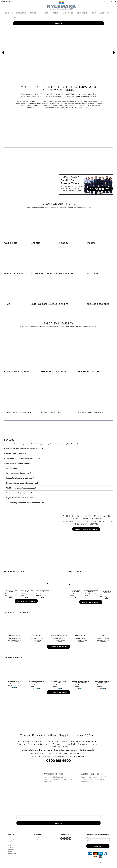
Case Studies (11, 848)
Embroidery (9, 594)
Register (110, 2)
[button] (13, 2)
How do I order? (12, 468)
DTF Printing (9, 596)
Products (10, 844)
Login (103, 2)
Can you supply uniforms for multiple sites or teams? (25, 503)
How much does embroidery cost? (18, 473)
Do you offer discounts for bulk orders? (20, 478)
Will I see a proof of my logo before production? (23, 458)
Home (9, 838)
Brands (9, 842)
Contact (10, 852)
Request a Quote (12, 854)
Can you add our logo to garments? (19, 493)
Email (88, 838)
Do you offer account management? (19, 463)
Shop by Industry (12, 840)
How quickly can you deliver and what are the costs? (25, 448)
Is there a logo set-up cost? (16, 453)
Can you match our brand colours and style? (22, 483)
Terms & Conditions (39, 840)
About (9, 846)
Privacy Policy (37, 838)
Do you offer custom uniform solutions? (20, 498)
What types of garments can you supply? (21, 488)
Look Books (11, 850)
